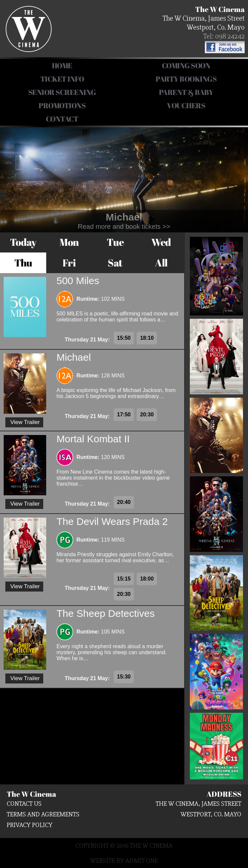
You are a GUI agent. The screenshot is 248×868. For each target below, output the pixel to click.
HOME (62, 65)
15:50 (124, 338)
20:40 (124, 502)
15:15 (124, 579)
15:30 (124, 677)
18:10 (147, 338)
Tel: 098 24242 (224, 36)
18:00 (147, 579)
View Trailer (25, 422)
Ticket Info (62, 79)
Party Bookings (186, 79)
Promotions (62, 105)
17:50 (124, 415)
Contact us (24, 804)
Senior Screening (62, 92)
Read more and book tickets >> (124, 226)
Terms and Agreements (43, 814)
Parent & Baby (186, 92)
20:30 (147, 415)
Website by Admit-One (124, 861)
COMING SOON (186, 65)
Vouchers (186, 105)
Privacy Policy (30, 825)
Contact (62, 119)
